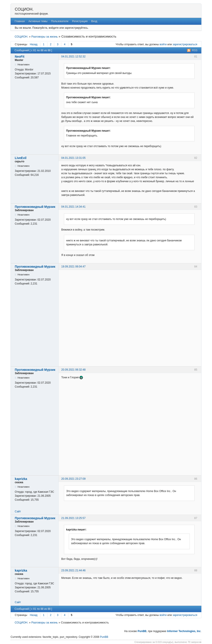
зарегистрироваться (185, 44)
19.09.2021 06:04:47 (73, 267)
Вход (94, 21)
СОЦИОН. (24, 9)
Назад (33, 44)
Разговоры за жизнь (45, 37)
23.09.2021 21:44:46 (73, 570)
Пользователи (60, 21)
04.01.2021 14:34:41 (73, 207)
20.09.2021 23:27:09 (73, 479)
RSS (195, 50)
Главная (20, 21)
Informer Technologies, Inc (184, 631)
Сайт (18, 511)
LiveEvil (21, 158)
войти (163, 44)
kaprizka (21, 479)
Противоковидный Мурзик (35, 207)
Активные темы (38, 21)
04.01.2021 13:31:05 (73, 158)
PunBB (142, 631)
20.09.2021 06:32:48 (73, 370)
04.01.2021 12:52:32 (73, 57)
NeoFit (20, 57)
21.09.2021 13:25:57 (73, 518)
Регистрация (80, 21)
